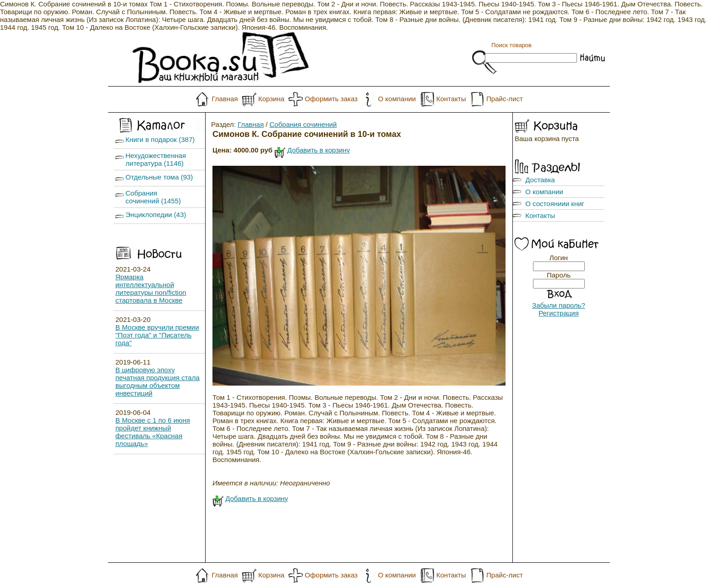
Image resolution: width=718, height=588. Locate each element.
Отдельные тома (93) (159, 177)
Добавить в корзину (318, 150)
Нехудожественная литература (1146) (156, 159)
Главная (225, 99)
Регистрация (559, 313)
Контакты (451, 99)
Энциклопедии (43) (156, 215)
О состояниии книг (555, 204)
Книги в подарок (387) (160, 139)
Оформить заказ (331, 99)
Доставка (540, 180)
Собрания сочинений (303, 124)
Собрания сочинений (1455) (153, 197)
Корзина (271, 99)
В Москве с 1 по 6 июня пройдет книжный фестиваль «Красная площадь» (153, 432)
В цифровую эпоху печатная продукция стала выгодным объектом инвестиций (158, 381)
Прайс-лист (505, 99)
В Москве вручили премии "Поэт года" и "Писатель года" (157, 335)
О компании (397, 99)
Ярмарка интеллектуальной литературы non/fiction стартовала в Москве (151, 289)
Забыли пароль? (559, 305)
